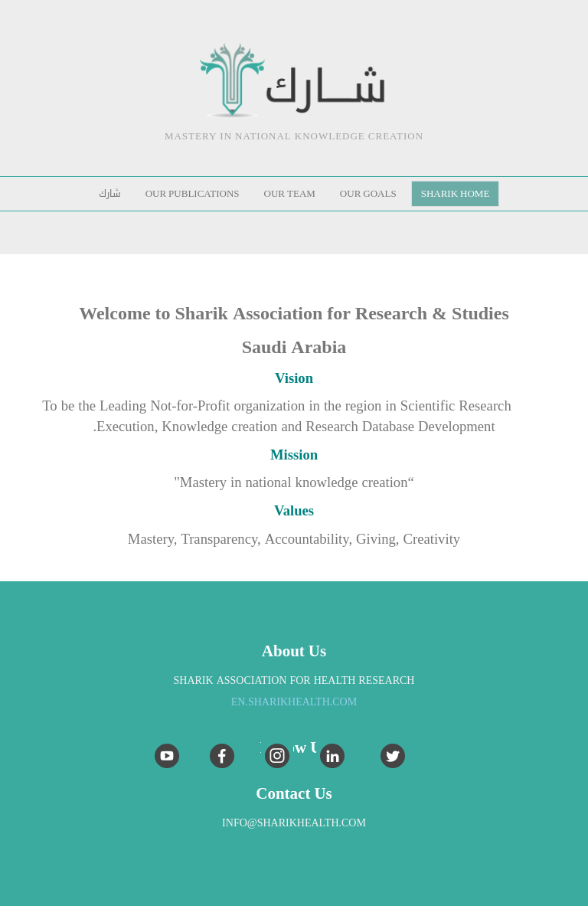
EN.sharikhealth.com (294, 702)
